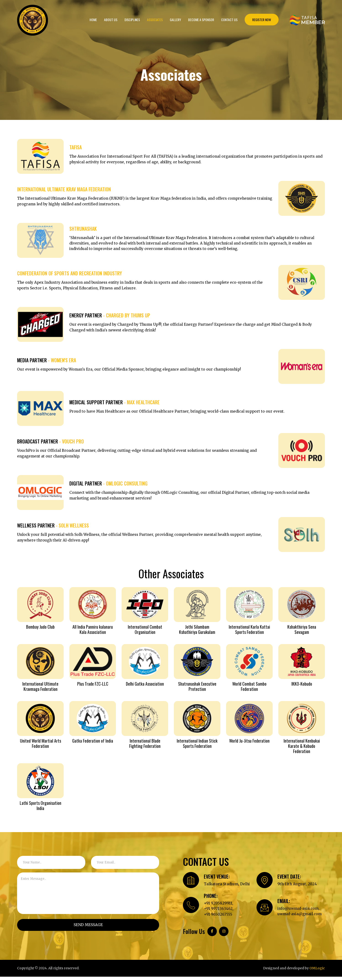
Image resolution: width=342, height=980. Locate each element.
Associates (155, 20)
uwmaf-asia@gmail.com (301, 917)
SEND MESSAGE (88, 925)
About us (111, 20)
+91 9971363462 (218, 912)
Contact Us (229, 20)
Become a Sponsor (201, 20)
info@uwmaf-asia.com (299, 911)
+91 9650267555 (218, 918)
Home (93, 20)
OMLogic (317, 971)
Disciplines (132, 20)
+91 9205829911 (218, 906)
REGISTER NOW (262, 20)
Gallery (175, 20)
